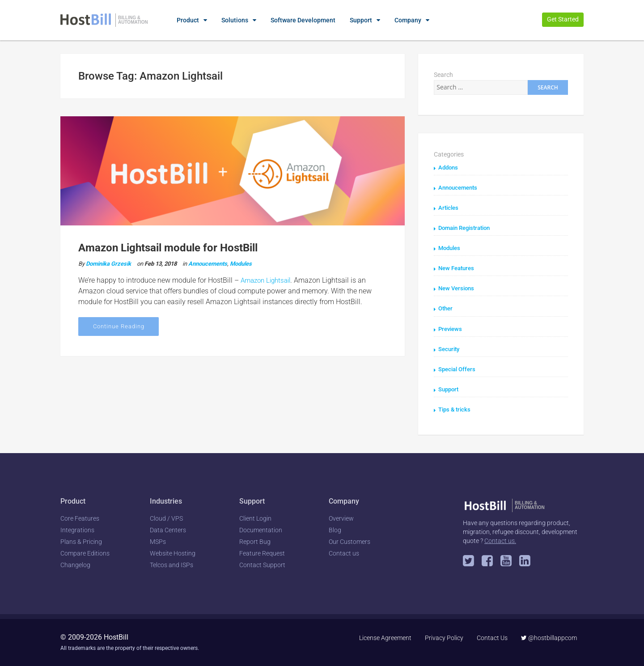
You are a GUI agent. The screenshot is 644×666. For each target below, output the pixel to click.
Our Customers (350, 541)
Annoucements (208, 263)
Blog (335, 530)
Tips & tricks (456, 409)
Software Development (303, 20)
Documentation (261, 530)
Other (446, 308)
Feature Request (262, 553)
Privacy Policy (444, 637)
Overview (341, 518)
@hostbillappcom (549, 637)
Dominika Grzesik (108, 263)
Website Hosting (173, 553)
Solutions (235, 20)
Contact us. (500, 540)
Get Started (563, 19)
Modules (241, 263)
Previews (451, 328)
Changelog (75, 564)
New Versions (458, 288)
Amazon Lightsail (268, 279)
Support (361, 20)
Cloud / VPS (166, 518)
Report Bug (255, 541)
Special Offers (458, 369)
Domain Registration (468, 228)
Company (408, 20)
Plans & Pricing (81, 541)
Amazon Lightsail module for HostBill (168, 248)
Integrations (77, 530)
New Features (458, 268)
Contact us (344, 553)
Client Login (255, 518)
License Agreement (385, 637)
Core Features (80, 518)
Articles (449, 208)
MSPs (158, 541)
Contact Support (262, 564)
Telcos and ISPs (172, 564)
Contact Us (492, 637)
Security (450, 348)
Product (188, 20)
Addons (449, 167)
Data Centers (168, 530)
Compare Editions (85, 553)
